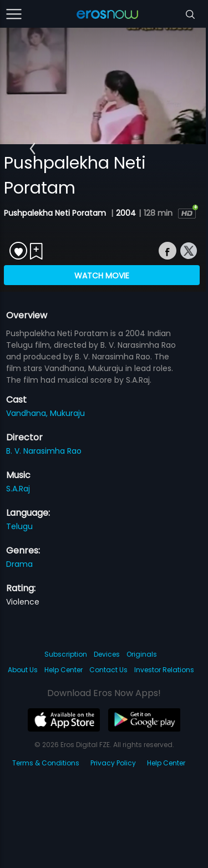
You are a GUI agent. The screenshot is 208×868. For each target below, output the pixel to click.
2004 (126, 213)
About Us (23, 670)
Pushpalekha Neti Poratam (56, 213)
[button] (32, 149)
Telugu (19, 526)
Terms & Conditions (46, 763)
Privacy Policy (113, 763)
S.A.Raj (18, 489)
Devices (107, 654)
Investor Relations (164, 670)
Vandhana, (28, 413)
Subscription (66, 654)
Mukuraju (67, 413)
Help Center (64, 670)
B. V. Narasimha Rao (44, 451)
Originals (142, 654)
